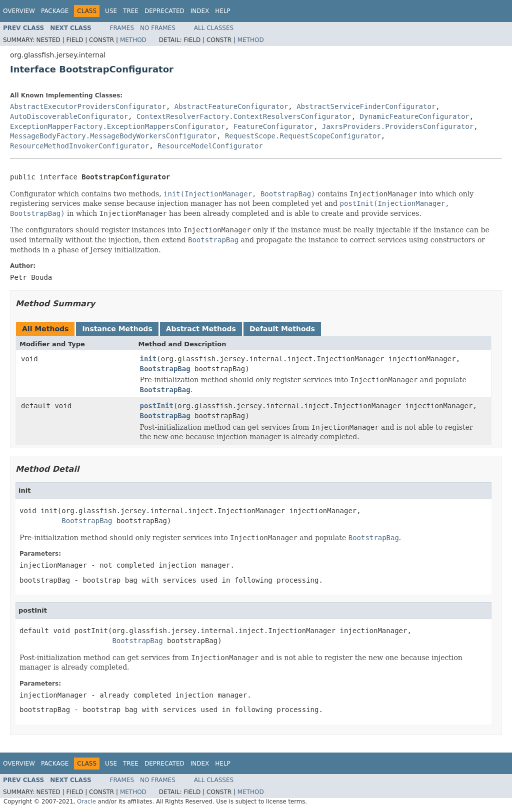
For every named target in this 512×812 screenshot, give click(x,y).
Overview (19, 11)
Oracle (86, 802)
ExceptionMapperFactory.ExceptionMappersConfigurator (117, 126)
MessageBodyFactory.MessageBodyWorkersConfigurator (113, 136)
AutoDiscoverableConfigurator (69, 116)
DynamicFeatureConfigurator (415, 116)
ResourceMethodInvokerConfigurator (79, 146)
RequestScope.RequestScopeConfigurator (303, 136)
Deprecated (164, 11)
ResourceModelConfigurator (210, 146)
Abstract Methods (201, 329)
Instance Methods (117, 329)
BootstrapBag (165, 369)
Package (55, 11)
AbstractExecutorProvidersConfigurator (88, 106)
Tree (131, 11)
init (148, 359)
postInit (157, 406)
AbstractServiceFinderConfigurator (366, 106)
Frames (122, 28)
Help (223, 11)
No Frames (158, 28)
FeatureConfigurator (273, 126)
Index (200, 11)
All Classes (214, 28)
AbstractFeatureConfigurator (231, 106)
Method (133, 40)
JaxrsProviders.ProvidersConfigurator (398, 126)
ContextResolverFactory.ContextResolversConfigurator (244, 116)
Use (111, 11)
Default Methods (282, 329)
